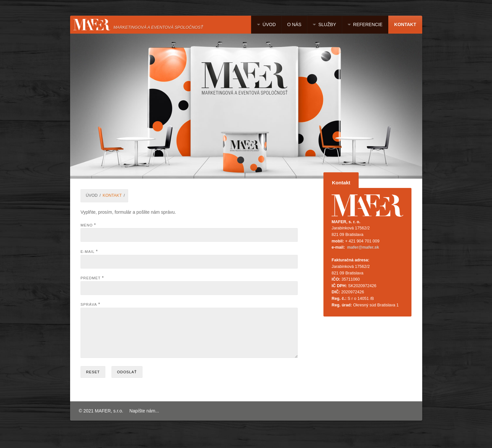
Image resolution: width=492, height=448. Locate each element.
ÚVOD (269, 24)
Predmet (91, 278)
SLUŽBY (327, 24)
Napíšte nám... (144, 419)
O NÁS (294, 24)
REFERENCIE (368, 24)
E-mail (88, 252)
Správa (89, 304)
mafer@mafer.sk (363, 247)
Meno (87, 225)
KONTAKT (405, 24)
